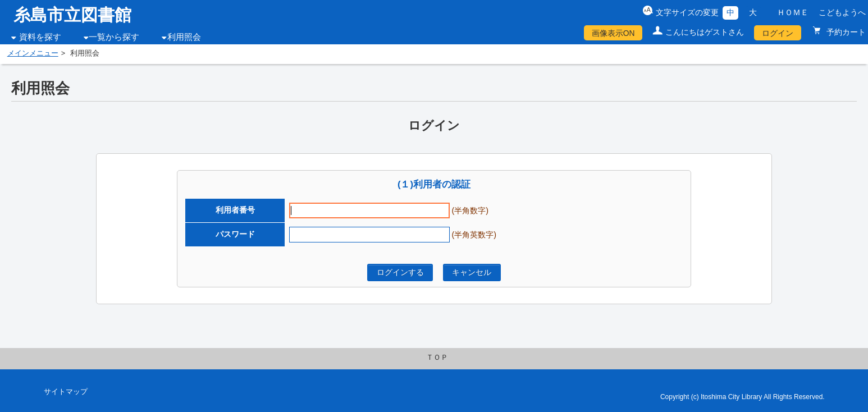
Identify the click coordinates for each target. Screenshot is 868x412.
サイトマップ (66, 392)
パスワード (235, 234)
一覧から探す (114, 37)
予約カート (845, 32)
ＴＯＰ (437, 358)
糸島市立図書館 (72, 15)
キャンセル (472, 272)
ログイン (778, 33)
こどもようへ (842, 12)
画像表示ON (613, 33)
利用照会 (184, 37)
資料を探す (40, 37)
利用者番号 (235, 210)
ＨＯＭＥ (793, 12)
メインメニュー (33, 53)
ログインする (400, 272)
